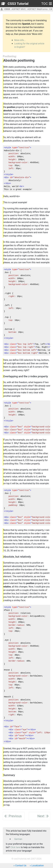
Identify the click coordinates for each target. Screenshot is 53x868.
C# (51, 9)
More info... (20, 40)
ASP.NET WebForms (38, 9)
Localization (38, 866)
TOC (47, 4)
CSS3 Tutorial (18, 4)
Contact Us (21, 866)
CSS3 (7, 9)
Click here (15, 847)
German (18, 839)
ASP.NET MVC (19, 9)
